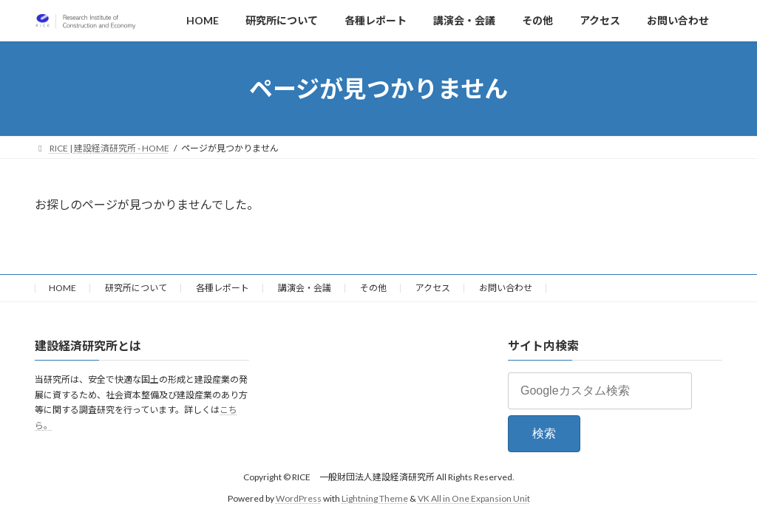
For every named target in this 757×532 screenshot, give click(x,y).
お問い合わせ (506, 288)
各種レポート (223, 288)
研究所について (136, 288)
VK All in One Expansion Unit (474, 498)
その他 (373, 288)
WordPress (299, 498)
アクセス (433, 288)
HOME (62, 288)
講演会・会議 (305, 288)
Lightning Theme (375, 498)
